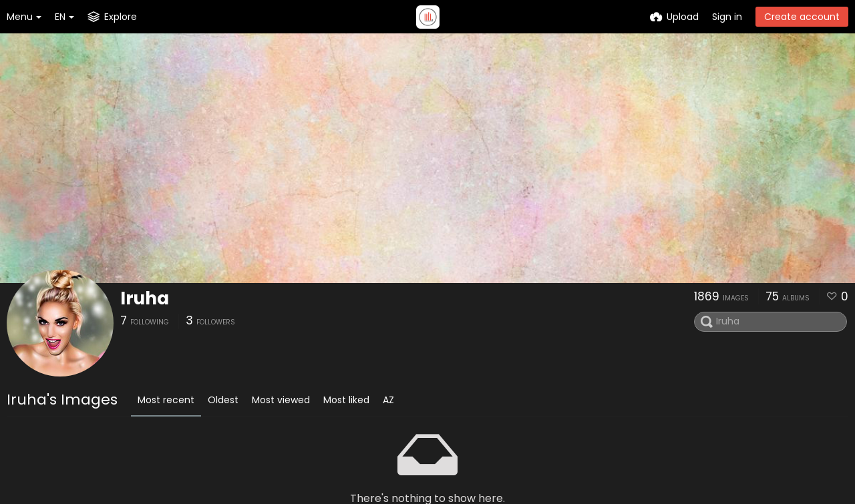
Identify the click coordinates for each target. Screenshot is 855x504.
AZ (388, 400)
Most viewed (281, 400)
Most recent (166, 400)
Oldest (223, 400)
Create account (802, 17)
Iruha (145, 298)
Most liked (346, 400)
